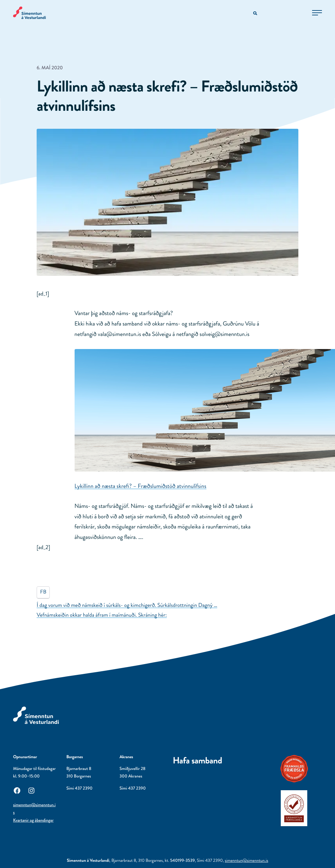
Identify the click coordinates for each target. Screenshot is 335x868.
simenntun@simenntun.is (247, 861)
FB (43, 592)
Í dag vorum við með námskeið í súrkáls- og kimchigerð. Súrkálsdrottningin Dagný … (127, 605)
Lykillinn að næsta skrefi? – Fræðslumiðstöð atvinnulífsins (141, 486)
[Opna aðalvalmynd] (317, 13)
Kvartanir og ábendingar (33, 820)
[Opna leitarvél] (256, 14)
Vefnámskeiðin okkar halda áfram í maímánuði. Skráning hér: (102, 615)
